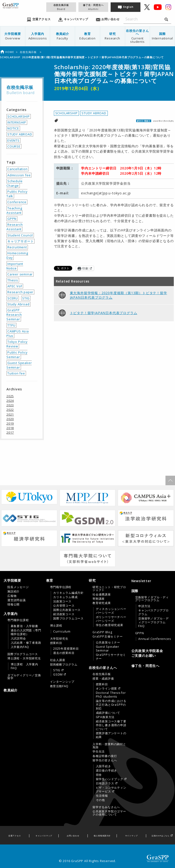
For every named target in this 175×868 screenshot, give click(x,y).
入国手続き (103, 766)
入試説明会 (18, 638)
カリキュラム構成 (65, 597)
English (128, 7)
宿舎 (99, 775)
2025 (10, 396)
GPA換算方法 (105, 717)
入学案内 (38, 36)
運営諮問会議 (17, 600)
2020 (10, 419)
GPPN (12, 219)
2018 (10, 428)
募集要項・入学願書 (24, 626)
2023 (10, 405)
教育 (87, 36)
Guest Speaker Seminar (19, 365)
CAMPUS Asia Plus (18, 333)
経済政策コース (64, 614)
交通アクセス (15, 836)
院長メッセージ (18, 587)
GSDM (58, 675)
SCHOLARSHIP (67, 113)
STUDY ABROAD (94, 113)
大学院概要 (13, 36)
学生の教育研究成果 (110, 625)
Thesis (13, 280)
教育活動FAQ (59, 686)
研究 (113, 36)
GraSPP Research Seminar (14, 315)
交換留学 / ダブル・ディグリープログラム (152, 599)
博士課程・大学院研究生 (24, 658)
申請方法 (144, 606)
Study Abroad (18, 304)
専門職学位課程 (18, 620)
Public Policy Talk (17, 194)
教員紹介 (62, 36)
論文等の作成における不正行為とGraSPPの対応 (111, 705)
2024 (10, 401)
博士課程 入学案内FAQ (24, 666)
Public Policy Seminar (17, 355)
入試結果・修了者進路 (26, 643)
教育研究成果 (102, 603)
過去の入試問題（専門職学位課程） (26, 632)
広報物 (12, 596)
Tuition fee (16, 373)
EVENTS (13, 140)
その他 (100, 800)
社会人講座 (58, 660)
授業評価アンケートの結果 (111, 735)
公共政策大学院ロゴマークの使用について (109, 813)
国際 (162, 36)
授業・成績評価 (103, 679)
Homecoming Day (17, 255)
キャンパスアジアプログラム (154, 612)
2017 (10, 432)
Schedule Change (14, 183)
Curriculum (62, 632)
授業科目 (56, 643)
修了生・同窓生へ (93, 7)
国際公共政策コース (67, 610)
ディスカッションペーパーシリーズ (111, 611)
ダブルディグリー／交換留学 (24, 677)
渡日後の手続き (107, 771)
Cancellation (18, 169)
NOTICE (13, 128)
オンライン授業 (107, 689)
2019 (10, 423)
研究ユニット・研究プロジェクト (109, 589)
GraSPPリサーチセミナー (111, 657)
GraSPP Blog (102, 632)
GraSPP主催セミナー (108, 637)
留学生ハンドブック (110, 779)
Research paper (20, 292)
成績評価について (108, 713)
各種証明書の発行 (105, 756)
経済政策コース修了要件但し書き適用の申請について (111, 725)
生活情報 (102, 796)
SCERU (13, 298)
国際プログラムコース (23, 654)
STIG (26, 298)
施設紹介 (13, 591)
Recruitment (17, 247)
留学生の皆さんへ (105, 760)
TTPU (11, 325)
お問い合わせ (73, 836)
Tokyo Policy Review (17, 344)
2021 (10, 414)
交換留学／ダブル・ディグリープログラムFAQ (154, 622)
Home (7, 52)
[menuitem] (13, 36)
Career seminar (20, 274)
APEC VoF (15, 286)
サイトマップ (131, 836)
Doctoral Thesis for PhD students (111, 695)
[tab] (24, 592)
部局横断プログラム (64, 665)
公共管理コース (64, 606)
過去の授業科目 (64, 653)
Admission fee (19, 175)
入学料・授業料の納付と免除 (109, 746)
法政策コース (62, 601)
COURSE (14, 146)
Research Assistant (15, 227)
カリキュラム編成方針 (68, 593)
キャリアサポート (21, 241)
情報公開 (13, 604)
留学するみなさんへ (106, 807)
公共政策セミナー (108, 643)
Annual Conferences (154, 639)
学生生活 (99, 752)
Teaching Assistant (14, 210)
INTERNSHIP (17, 122)
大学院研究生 (59, 639)
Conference (17, 202)
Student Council (20, 235)
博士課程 (56, 626)
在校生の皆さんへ (138, 36)
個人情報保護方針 (102, 836)
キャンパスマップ (44, 836)
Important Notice (15, 266)
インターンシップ (62, 682)
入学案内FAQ (20, 647)
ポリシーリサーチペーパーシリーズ (111, 619)
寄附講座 (99, 599)
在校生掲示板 (61, 7)
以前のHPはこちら (161, 836)
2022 (10, 410)
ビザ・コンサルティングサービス (111, 790)
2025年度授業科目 (66, 649)
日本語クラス (105, 783)
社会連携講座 (102, 595)
